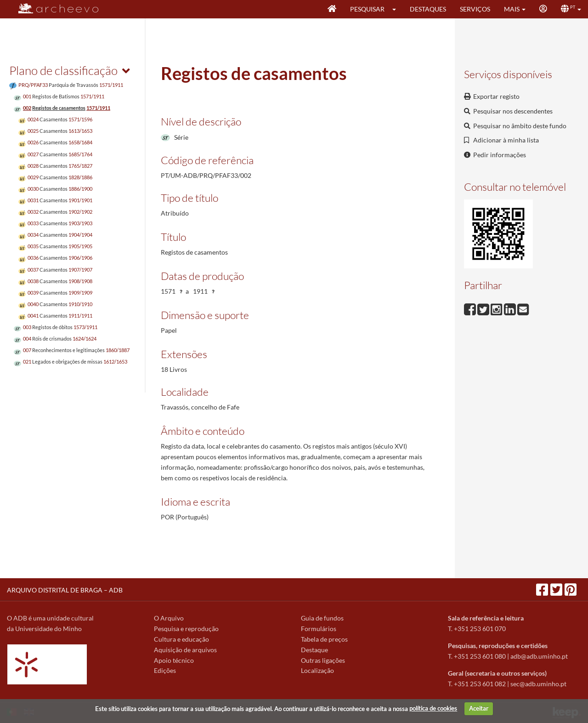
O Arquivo (169, 618)
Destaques (428, 9)
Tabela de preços (324, 639)
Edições (165, 670)
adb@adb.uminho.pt (539, 656)
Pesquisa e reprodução (186, 629)
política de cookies (433, 708)
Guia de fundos (322, 618)
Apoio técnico (174, 660)
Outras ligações (323, 660)
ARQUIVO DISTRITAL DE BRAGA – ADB (65, 590)
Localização (317, 670)
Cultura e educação (181, 639)
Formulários (319, 629)
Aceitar (479, 708)
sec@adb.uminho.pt (538, 684)
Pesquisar (367, 9)
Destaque (314, 650)
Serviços (475, 9)
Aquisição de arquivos (185, 650)
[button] (397, 9)
